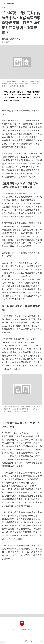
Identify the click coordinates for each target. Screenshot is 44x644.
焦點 (3, 4)
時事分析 (10, 4)
